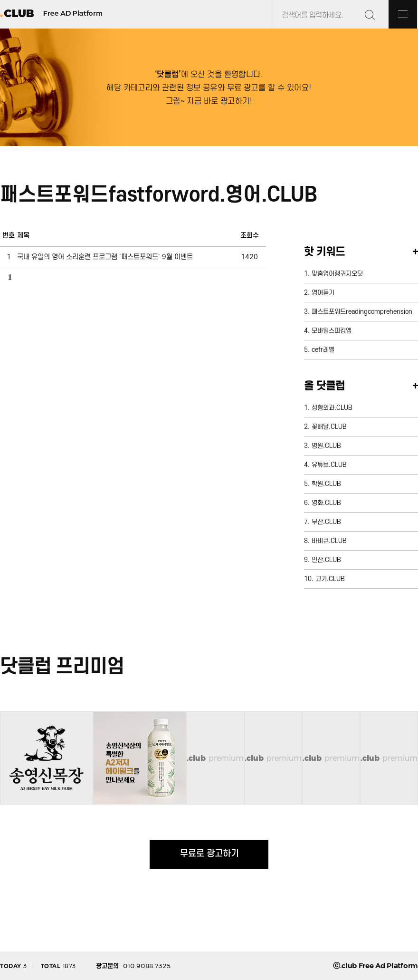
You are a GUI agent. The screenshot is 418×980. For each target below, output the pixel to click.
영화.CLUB (326, 503)
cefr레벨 (323, 350)
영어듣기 (323, 293)
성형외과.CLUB (332, 408)
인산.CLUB (326, 560)
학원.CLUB (326, 484)
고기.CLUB (330, 579)
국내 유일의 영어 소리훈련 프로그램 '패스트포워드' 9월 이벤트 (105, 257)
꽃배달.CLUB (329, 427)
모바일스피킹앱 (332, 331)
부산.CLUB (326, 522)
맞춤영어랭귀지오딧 (337, 274)
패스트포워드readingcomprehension (362, 312)
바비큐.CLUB (329, 541)
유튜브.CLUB (329, 465)
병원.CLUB (326, 446)
